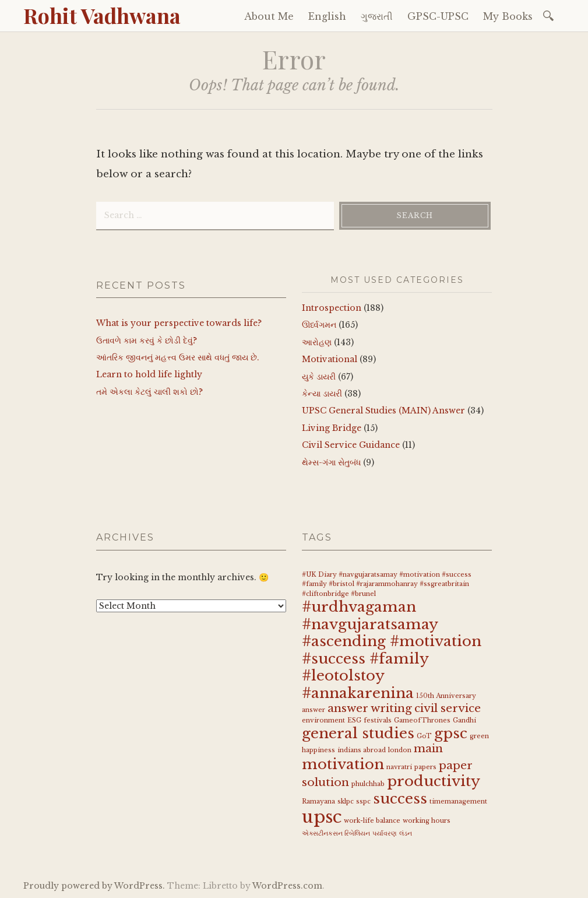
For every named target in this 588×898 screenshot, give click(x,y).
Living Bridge (332, 428)
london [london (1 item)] (400, 750)
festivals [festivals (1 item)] (378, 720)
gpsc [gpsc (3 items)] (451, 733)
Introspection (332, 308)
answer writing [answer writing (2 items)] (370, 708)
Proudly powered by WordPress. (94, 886)
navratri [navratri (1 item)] (399, 767)
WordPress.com (287, 886)
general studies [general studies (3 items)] (358, 733)
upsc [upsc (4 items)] (322, 817)
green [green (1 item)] (479, 736)
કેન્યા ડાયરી (322, 394)
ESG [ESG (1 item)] (354, 720)
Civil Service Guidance (351, 445)
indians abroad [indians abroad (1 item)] (362, 750)
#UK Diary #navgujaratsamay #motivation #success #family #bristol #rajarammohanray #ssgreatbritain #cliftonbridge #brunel (387, 585)
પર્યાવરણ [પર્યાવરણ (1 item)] (385, 834)
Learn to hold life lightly (149, 374)
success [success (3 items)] (400, 799)
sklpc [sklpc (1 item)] (346, 801)
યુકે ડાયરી (319, 377)
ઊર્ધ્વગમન (319, 325)
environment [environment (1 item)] (323, 720)
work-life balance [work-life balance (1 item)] (372, 821)
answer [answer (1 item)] (314, 710)
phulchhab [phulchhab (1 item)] (368, 784)
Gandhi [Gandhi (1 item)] (464, 720)
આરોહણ (317, 342)
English (327, 16)
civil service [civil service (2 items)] (448, 708)
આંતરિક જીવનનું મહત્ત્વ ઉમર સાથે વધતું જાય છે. (178, 357)
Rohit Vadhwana (102, 15)
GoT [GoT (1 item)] (424, 736)
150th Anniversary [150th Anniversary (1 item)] (446, 696)
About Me (269, 16)
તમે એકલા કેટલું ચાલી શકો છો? (149, 392)
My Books (508, 16)
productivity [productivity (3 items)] (434, 781)
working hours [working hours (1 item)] (427, 821)
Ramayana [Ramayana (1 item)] (318, 801)
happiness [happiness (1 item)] (318, 750)
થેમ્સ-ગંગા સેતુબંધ (331, 462)
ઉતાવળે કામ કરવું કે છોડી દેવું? (147, 341)
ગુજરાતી (377, 16)
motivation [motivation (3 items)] (343, 764)
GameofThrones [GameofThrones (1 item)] (422, 720)
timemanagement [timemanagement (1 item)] (458, 801)
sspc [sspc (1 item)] (363, 801)
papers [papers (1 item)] (425, 767)
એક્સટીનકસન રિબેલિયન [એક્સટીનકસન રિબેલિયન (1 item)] (336, 834)
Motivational (330, 359)
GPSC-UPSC (438, 16)
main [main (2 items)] (428, 748)
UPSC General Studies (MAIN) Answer (383, 411)
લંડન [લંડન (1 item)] (406, 834)
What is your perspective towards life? (179, 323)
